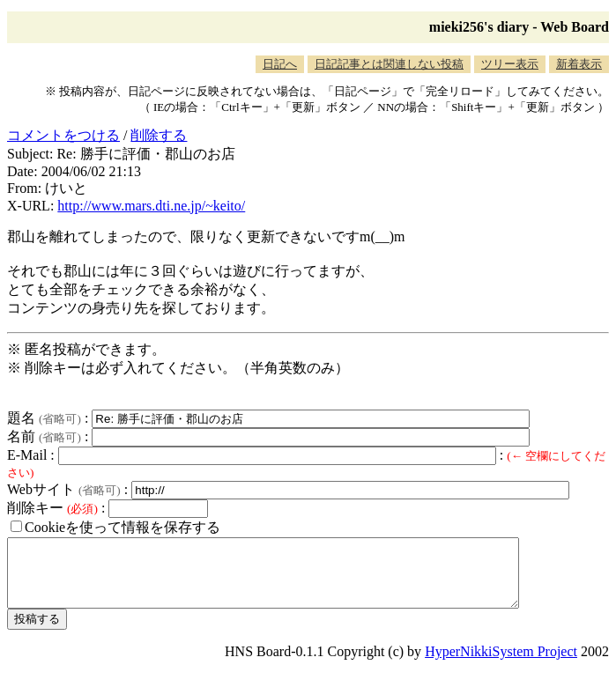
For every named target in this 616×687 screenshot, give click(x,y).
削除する (159, 135)
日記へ (280, 64)
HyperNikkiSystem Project (501, 665)
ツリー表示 (510, 64)
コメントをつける (63, 135)
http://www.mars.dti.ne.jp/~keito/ (151, 206)
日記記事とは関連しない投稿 (389, 64)
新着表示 (579, 64)
